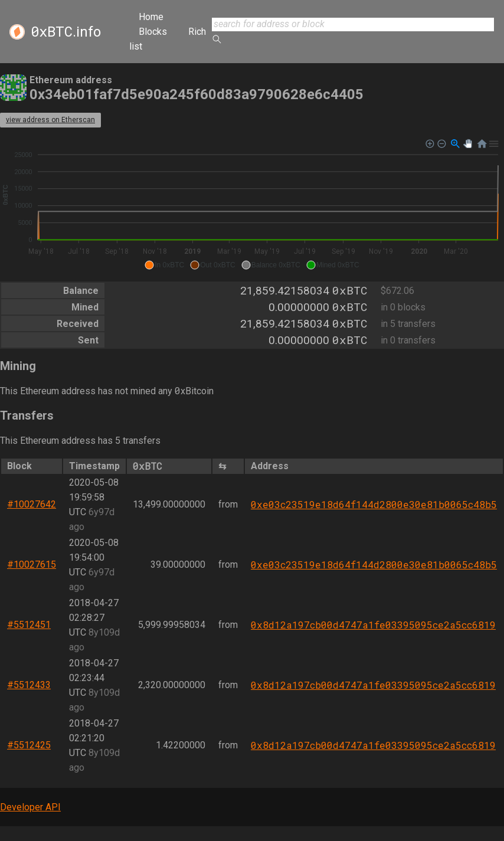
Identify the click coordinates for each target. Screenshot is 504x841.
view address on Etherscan (50, 120)
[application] (252, 205)
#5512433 (29, 685)
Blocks (153, 32)
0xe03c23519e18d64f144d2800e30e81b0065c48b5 (374, 504)
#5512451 (29, 625)
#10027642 (32, 504)
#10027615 (32, 565)
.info (66, 32)
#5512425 (29, 745)
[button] (164, 265)
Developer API (30, 807)
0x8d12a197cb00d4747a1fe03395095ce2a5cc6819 (373, 625)
